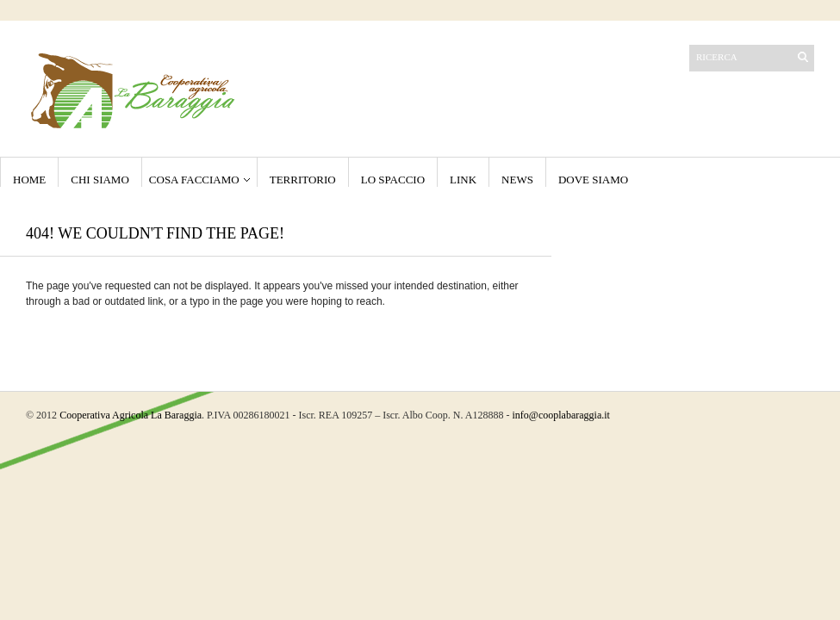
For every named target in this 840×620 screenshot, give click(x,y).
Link (463, 180)
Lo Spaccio (393, 180)
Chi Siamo (100, 180)
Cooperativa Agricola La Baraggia (131, 415)
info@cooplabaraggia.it (561, 415)
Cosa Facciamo (194, 180)
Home (29, 180)
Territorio (303, 180)
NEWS (517, 180)
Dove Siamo (593, 180)
